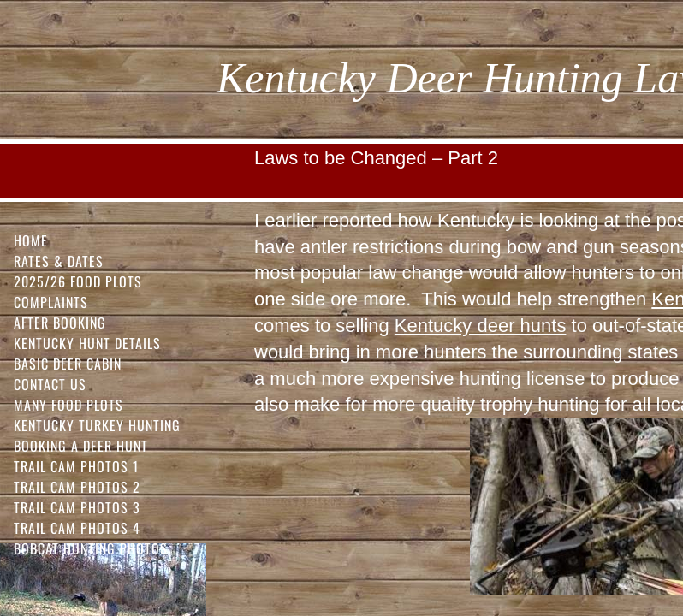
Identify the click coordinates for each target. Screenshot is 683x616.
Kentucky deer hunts (481, 326)
